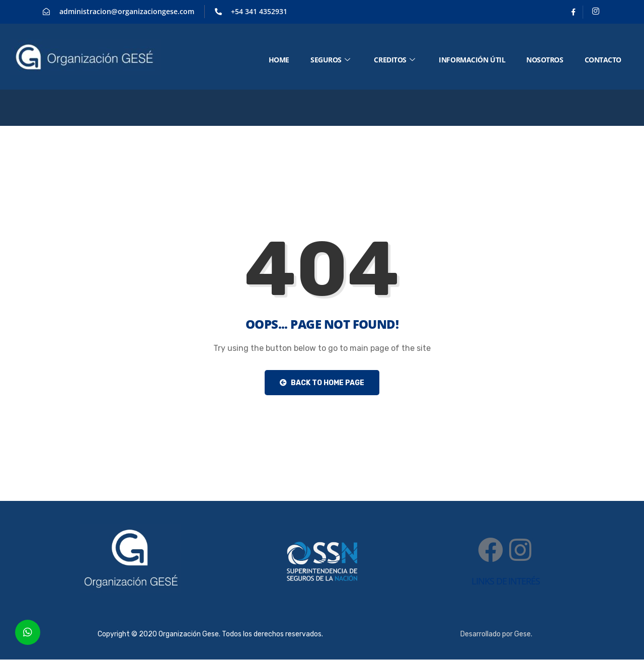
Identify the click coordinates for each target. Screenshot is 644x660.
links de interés (506, 581)
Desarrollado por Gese (496, 634)
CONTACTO (603, 60)
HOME (279, 60)
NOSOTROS (545, 60)
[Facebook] (574, 12)
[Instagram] (596, 12)
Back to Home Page (322, 383)
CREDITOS (394, 60)
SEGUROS (330, 60)
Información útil (472, 60)
